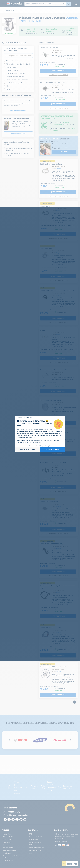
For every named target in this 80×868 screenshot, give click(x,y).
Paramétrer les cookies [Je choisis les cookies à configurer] (27, 449)
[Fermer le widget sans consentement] (25, 418)
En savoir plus (37, 442)
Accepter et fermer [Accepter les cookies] (52, 449)
